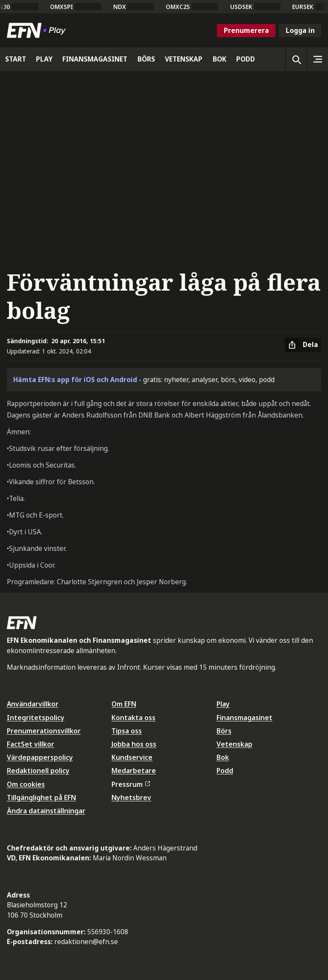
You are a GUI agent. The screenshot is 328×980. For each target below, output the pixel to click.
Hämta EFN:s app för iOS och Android (75, 380)
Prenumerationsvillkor (44, 731)
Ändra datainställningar (46, 811)
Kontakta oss (133, 718)
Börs (224, 731)
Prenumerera (246, 30)
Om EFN (124, 704)
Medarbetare (134, 771)
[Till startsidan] (38, 30)
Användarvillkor (33, 704)
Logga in (300, 30)
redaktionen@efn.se (86, 942)
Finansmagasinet (245, 718)
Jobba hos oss (134, 744)
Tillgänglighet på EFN (41, 798)
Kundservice (132, 757)
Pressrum (131, 784)
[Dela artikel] (303, 345)
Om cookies (26, 784)
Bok (223, 757)
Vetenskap (234, 744)
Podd (225, 771)
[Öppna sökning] (296, 59)
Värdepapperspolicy (40, 757)
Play (223, 704)
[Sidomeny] (317, 59)
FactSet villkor (31, 744)
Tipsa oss (127, 731)
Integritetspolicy (36, 718)
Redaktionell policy (38, 771)
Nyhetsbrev (131, 798)
